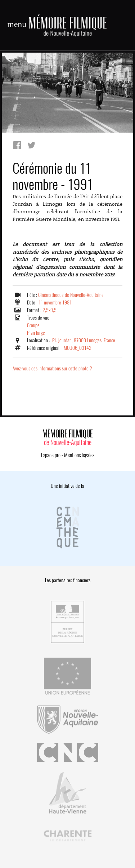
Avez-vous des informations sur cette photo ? (52, 368)
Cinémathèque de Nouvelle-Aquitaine (71, 295)
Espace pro (51, 455)
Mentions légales (79, 455)
